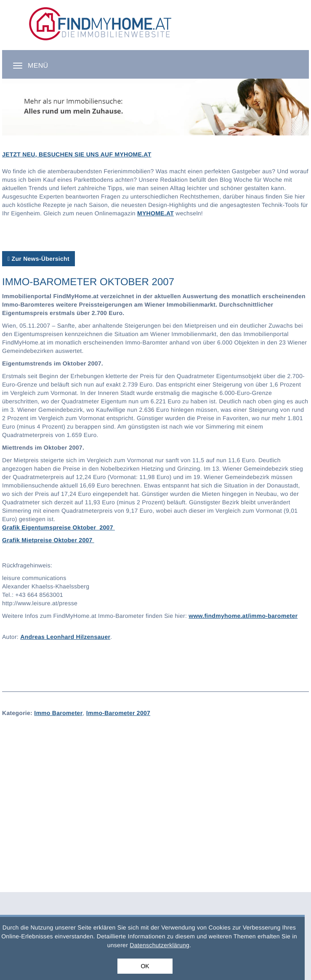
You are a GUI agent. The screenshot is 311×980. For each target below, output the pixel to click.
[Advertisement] (155, 788)
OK (145, 966)
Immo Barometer (58, 713)
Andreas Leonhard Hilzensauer (65, 637)
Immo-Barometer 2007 (118, 713)
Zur (39, 259)
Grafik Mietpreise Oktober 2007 (48, 540)
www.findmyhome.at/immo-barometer (243, 616)
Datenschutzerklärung (159, 945)
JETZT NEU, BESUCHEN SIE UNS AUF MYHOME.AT (77, 154)
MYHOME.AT (155, 213)
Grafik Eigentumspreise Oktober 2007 (58, 527)
